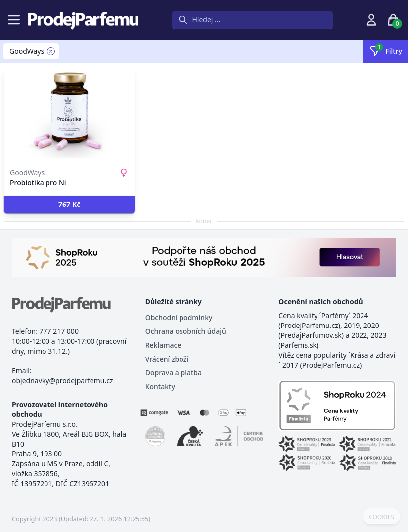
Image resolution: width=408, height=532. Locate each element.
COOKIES (382, 517)
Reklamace (163, 345)
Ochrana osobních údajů (186, 331)
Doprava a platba (174, 373)
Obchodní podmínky (179, 317)
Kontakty (160, 387)
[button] (69, 205)
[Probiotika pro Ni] (69, 115)
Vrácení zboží (167, 359)
